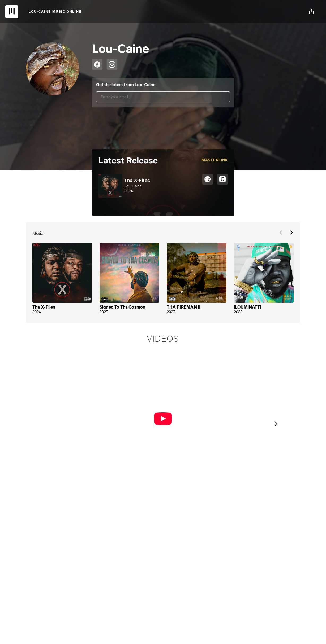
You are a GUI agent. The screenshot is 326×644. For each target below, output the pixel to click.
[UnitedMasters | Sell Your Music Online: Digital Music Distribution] (12, 12)
